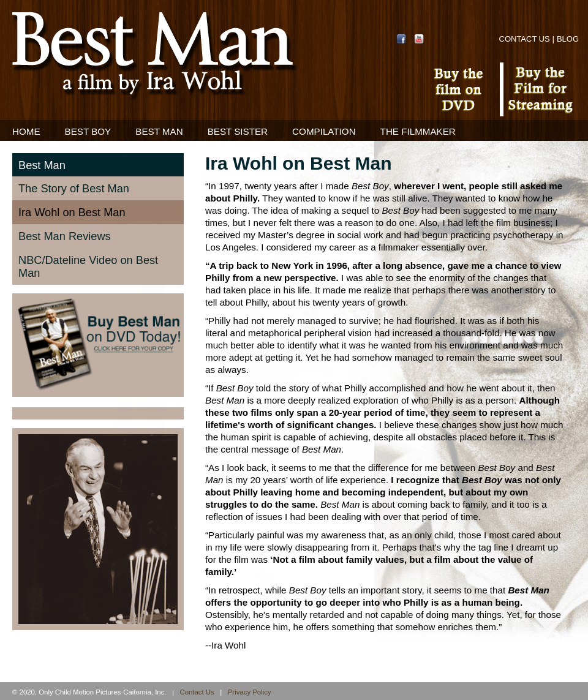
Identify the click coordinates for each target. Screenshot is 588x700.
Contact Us (525, 39)
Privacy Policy (250, 692)
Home (26, 131)
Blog (568, 39)
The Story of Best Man (74, 189)
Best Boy (88, 131)
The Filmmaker (418, 131)
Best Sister (238, 131)
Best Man (159, 131)
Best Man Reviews (65, 236)
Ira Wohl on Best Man (72, 213)
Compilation (324, 131)
